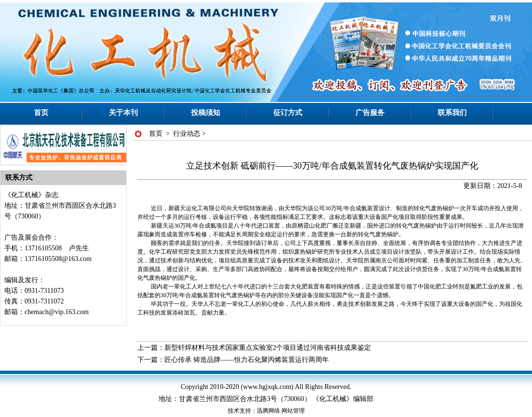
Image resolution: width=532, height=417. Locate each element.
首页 (41, 113)
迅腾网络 (268, 411)
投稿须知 (206, 113)
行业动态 (187, 134)
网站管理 (293, 411)
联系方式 (19, 178)
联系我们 (452, 113)
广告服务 (370, 113)
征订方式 (288, 113)
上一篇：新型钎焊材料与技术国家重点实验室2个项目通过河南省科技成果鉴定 (254, 348)
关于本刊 (123, 113)
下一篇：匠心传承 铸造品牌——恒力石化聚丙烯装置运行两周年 (233, 360)
